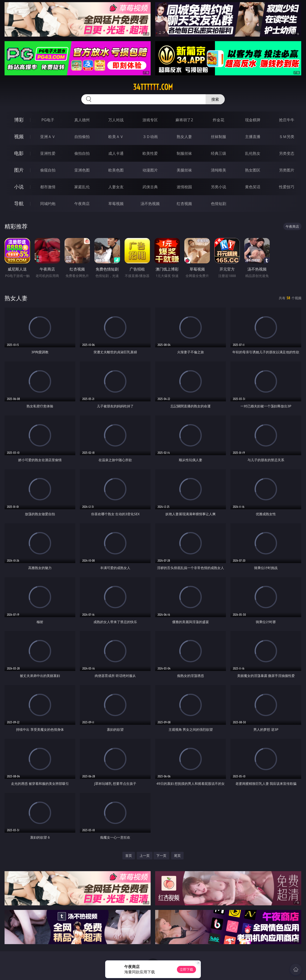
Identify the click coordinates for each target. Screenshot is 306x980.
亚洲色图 (82, 170)
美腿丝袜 (184, 170)
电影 (19, 153)
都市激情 (48, 187)
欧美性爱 (150, 153)
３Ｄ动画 (150, 137)
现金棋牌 (253, 120)
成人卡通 (116, 153)
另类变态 (287, 153)
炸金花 (219, 120)
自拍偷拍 (82, 137)
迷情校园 (184, 187)
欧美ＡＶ (116, 137)
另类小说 (219, 187)
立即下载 (186, 969)
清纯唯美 (219, 170)
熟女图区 (253, 170)
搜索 (215, 99)
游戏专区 (150, 120)
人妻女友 (116, 187)
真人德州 (82, 120)
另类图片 (287, 170)
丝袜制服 (219, 137)
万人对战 (116, 120)
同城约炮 (48, 204)
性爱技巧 (287, 187)
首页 (129, 855)
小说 (19, 187)
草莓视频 (116, 204)
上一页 (145, 855)
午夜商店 (82, 204)
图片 (19, 170)
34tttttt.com (153, 87)
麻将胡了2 (184, 120)
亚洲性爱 (48, 153)
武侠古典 (150, 187)
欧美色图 (116, 170)
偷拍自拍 (82, 153)
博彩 (19, 120)
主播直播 (253, 137)
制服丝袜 (184, 153)
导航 (19, 203)
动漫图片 (150, 170)
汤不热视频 (150, 204)
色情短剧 (219, 204)
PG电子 (48, 120)
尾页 (177, 855)
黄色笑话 (253, 187)
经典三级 (219, 153)
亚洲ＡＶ (48, 137)
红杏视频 (184, 204)
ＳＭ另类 (287, 137)
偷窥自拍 (48, 170)
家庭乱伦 (82, 187)
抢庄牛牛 (287, 120)
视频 (19, 136)
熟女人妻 (184, 137)
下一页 (161, 855)
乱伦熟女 (253, 153)
